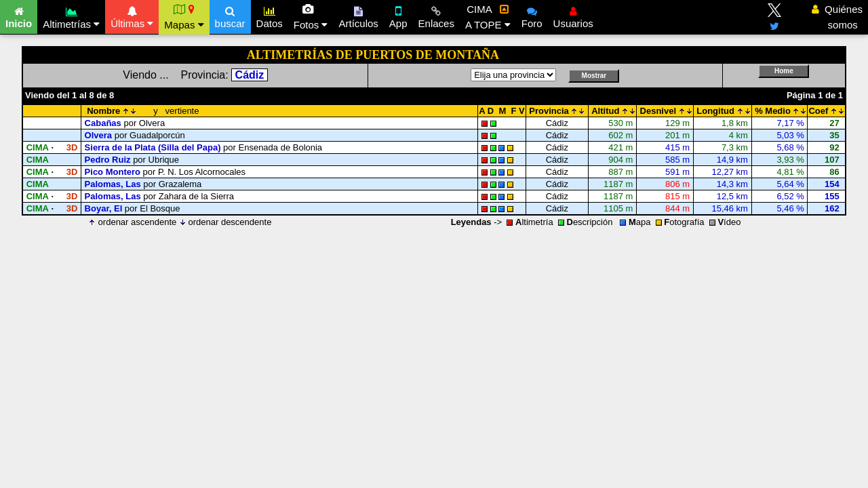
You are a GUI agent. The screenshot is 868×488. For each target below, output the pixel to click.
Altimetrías (71, 16)
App (398, 16)
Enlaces (436, 16)
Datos (270, 16)
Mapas (184, 17)
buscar (230, 16)
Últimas (132, 16)
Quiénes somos (837, 17)
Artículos (358, 16)
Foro (532, 16)
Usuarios (573, 16)
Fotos (311, 17)
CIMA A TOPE (488, 17)
